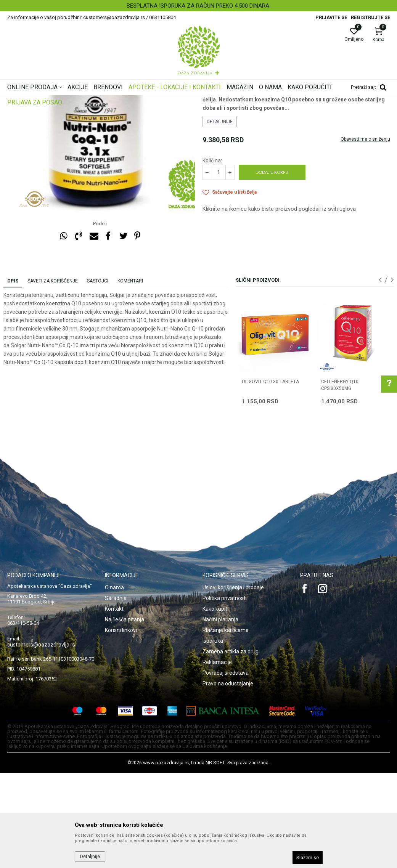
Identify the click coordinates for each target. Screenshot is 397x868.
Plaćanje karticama (226, 725)
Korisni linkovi (121, 725)
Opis (13, 376)
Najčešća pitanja (125, 715)
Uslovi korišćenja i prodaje (233, 683)
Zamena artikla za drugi (231, 747)
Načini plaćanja (220, 715)
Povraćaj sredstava (226, 768)
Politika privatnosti (225, 693)
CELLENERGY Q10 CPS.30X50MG (340, 480)
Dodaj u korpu (272, 267)
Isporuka (213, 736)
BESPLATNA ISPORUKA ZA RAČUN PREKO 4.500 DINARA (198, 6)
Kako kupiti (215, 704)
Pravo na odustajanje (228, 779)
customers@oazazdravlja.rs (41, 740)
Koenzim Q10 (217, 147)
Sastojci (98, 376)
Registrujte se (370, 17)
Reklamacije (217, 757)
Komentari (130, 376)
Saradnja (116, 693)
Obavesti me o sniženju (365, 234)
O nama (114, 683)
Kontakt (114, 704)
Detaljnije (220, 217)
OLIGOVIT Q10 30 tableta (270, 477)
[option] (198, 6)
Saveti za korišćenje (53, 376)
